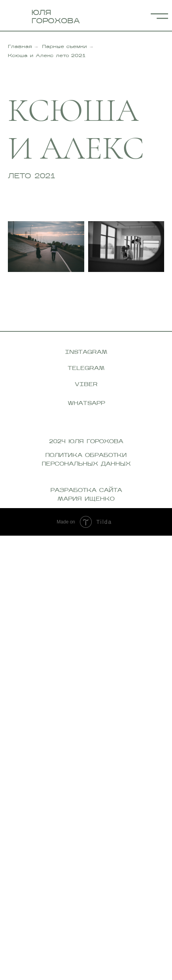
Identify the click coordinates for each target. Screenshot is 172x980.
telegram (86, 369)
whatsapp (86, 404)
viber (86, 385)
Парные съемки (65, 47)
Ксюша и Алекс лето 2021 (47, 56)
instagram (86, 352)
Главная (20, 47)
